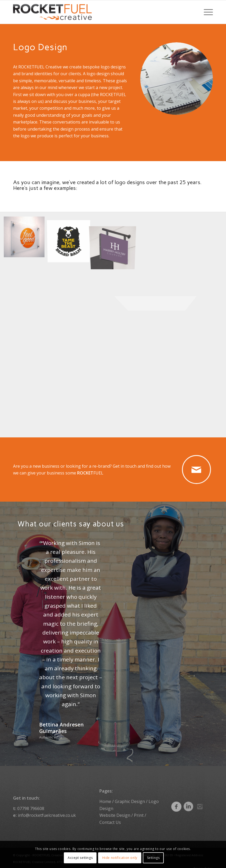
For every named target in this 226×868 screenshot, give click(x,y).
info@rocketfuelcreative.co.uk (47, 811)
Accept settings (80, 858)
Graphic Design (130, 797)
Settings (153, 858)
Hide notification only (120, 858)
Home (105, 797)
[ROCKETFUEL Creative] (52, 12)
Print (139, 811)
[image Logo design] (26, 238)
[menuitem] (206, 12)
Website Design (115, 811)
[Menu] (206, 12)
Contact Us (110, 818)
